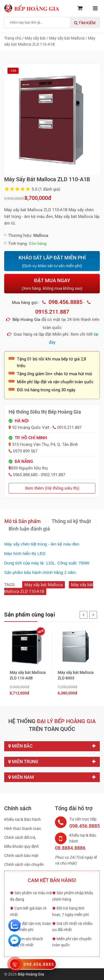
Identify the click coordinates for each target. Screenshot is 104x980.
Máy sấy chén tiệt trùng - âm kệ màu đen (42, 544)
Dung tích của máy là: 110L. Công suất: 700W (47, 563)
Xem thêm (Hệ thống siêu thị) (52, 488)
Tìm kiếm (85, 23)
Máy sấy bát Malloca (44, 585)
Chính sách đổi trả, (20, 837)
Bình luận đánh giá (29, 529)
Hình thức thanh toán (23, 829)
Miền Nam (52, 777)
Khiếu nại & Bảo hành (22, 819)
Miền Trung (52, 762)
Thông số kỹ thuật (71, 521)
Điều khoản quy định (21, 846)
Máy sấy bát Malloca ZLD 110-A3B (28, 675)
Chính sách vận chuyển (24, 864)
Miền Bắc (52, 746)
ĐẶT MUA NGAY (52, 284)
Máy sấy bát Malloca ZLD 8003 (76, 675)
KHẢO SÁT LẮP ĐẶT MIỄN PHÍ (52, 262)
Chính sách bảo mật (21, 856)
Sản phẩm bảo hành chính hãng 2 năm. (41, 572)
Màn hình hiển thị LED (25, 553)
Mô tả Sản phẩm (23, 521)
